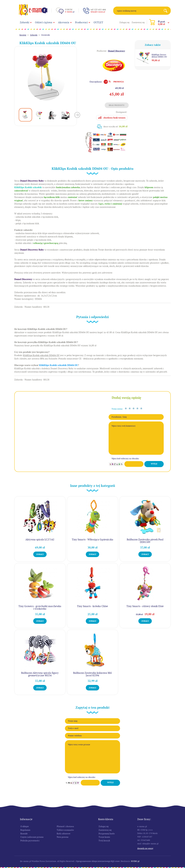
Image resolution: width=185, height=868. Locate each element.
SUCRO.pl (135, 861)
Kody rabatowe (64, 834)
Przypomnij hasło (107, 834)
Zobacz (40, 554)
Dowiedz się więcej (145, 848)
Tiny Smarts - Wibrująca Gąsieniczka (92, 539)
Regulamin (25, 830)
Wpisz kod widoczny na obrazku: (125, 459)
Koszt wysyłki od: (116, 126)
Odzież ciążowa (44, 22)
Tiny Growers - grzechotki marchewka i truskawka (40, 607)
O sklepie (25, 826)
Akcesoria (64, 22)
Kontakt (24, 834)
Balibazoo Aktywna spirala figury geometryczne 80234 (40, 674)
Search (167, 11)
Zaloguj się (124, 22)
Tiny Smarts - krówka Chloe (92, 606)
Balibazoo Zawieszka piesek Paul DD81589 (145, 541)
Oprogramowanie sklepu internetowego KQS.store (98, 861)
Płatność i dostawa (65, 826)
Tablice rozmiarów (65, 830)
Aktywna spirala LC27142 (40, 539)
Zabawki (25, 22)
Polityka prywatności (30, 841)
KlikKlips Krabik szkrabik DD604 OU (59, 365)
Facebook (44, 10)
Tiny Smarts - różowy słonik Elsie (145, 606)
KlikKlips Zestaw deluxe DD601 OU (159, 56)
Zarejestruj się (138, 22)
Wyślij (154, 464)
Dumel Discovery (116, 51)
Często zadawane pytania (32, 837)
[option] (46, 78)
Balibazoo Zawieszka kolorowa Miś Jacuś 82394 (92, 674)
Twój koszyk (104, 841)
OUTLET (98, 22)
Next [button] (77, 115)
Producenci (81, 22)
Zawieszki (46, 35)
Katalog (23, 35)
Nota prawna (63, 837)
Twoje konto (104, 837)
